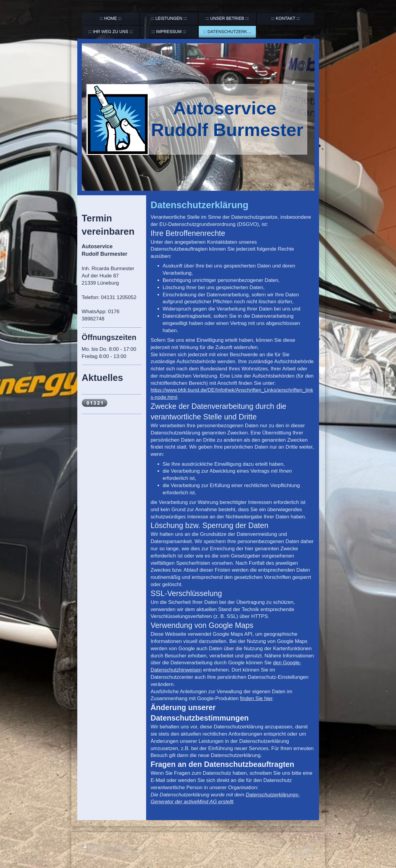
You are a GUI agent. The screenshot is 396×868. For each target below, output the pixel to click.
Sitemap (126, 847)
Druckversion (99, 847)
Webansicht (302, 853)
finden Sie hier (256, 698)
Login (308, 847)
